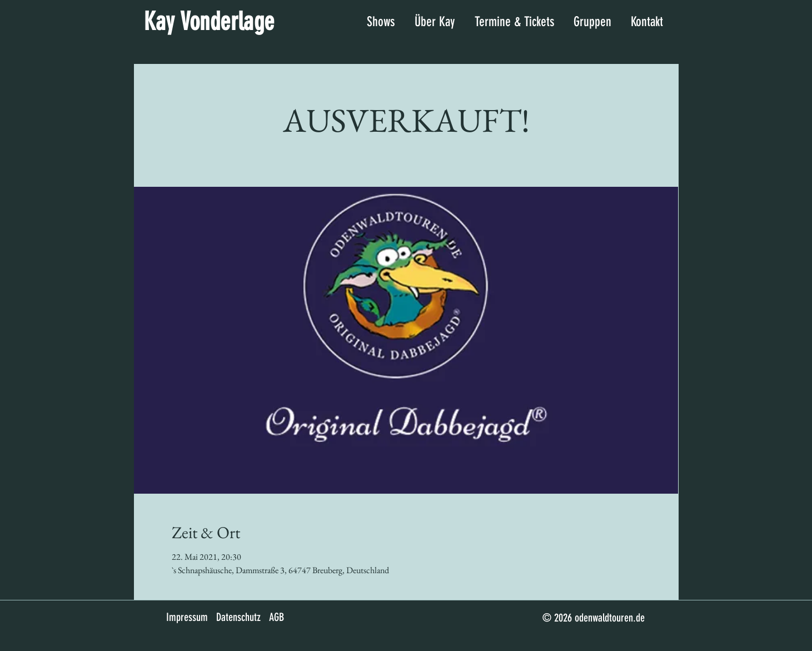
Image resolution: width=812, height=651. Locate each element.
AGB (277, 617)
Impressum (187, 617)
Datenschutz (238, 617)
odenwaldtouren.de (610, 618)
